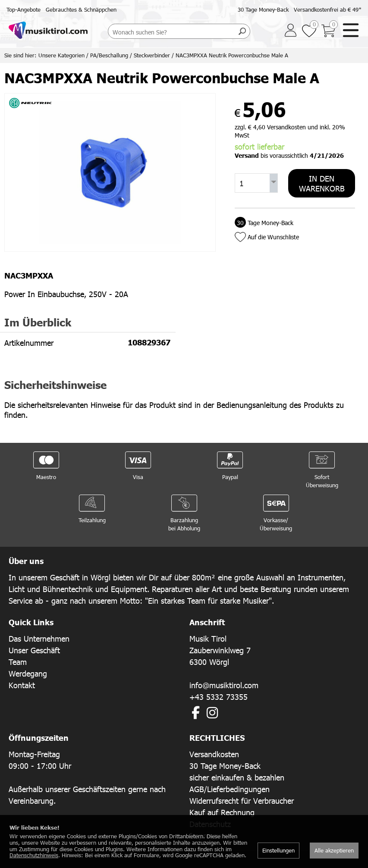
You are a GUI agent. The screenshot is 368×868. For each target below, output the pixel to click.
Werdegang (28, 673)
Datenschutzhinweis (34, 855)
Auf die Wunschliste (273, 237)
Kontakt (22, 685)
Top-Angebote (24, 9)
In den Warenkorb (322, 183)
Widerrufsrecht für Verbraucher (242, 801)
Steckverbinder (152, 55)
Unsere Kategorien (61, 55)
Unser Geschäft (34, 650)
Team (18, 662)
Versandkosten (214, 754)
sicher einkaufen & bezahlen (237, 777)
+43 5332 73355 (219, 697)
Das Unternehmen (39, 638)
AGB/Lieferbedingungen (230, 789)
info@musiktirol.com (224, 685)
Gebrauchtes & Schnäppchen (81, 9)
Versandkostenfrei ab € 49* (328, 9)
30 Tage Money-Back (263, 9)
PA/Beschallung (109, 55)
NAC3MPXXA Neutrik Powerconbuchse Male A (232, 55)
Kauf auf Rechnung (222, 812)
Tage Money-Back (264, 223)
